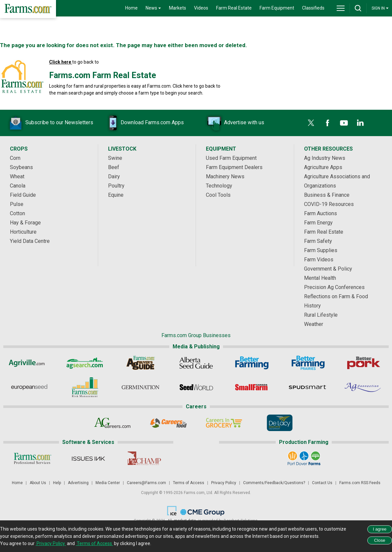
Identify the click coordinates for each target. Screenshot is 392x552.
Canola (18, 186)
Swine (115, 158)
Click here (61, 62)
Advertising (78, 483)
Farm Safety (318, 241)
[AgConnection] (363, 387)
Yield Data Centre (30, 241)
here (188, 86)
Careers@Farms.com (146, 483)
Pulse (17, 204)
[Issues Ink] (88, 458)
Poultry (116, 186)
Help (57, 483)
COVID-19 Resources (329, 204)
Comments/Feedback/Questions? (274, 483)
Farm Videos (319, 260)
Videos (201, 8)
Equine (116, 195)
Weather (314, 324)
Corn (15, 158)
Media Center (108, 483)
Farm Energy (318, 223)
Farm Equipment (277, 8)
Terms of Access (189, 483)
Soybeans (21, 167)
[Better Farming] (252, 363)
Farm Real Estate (234, 8)
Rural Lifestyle (321, 315)
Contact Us (322, 483)
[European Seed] (29, 387)
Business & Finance (327, 195)
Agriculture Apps (323, 167)
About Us (38, 483)
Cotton (17, 213)
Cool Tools (218, 195)
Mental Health (320, 278)
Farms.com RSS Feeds (360, 483)
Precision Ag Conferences (334, 287)
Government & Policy (328, 269)
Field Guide (23, 195)
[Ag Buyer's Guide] (140, 363)
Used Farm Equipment (231, 158)
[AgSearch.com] (85, 363)
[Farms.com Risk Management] (85, 387)
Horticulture (23, 232)
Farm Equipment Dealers (234, 167)
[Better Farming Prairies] (308, 363)
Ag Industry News (325, 158)
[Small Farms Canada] (252, 387)
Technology (219, 186)
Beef (114, 167)
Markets (178, 8)
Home (131, 8)
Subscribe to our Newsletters (49, 123)
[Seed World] (196, 387)
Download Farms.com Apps (142, 123)
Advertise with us (234, 123)
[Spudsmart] (308, 387)
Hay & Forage (25, 223)
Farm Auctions (321, 213)
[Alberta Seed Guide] (196, 363)
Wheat (17, 176)
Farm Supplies (321, 250)
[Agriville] (29, 363)
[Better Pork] (363, 363)
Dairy (114, 176)
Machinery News (225, 176)
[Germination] (140, 387)
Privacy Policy (224, 483)
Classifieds (313, 8)
